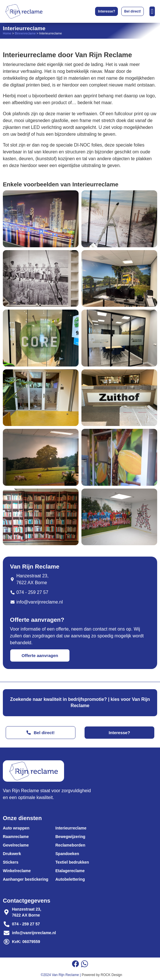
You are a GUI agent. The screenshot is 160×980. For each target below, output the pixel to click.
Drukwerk (12, 854)
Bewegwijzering (70, 837)
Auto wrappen (16, 828)
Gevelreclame (16, 845)
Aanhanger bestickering (26, 879)
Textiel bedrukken (72, 862)
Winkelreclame (17, 871)
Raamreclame (16, 837)
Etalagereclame (70, 871)
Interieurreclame (71, 828)
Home (7, 33)
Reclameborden (70, 845)
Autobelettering (70, 879)
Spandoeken (67, 854)
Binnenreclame (25, 33)
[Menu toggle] (152, 11)
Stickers (11, 862)
